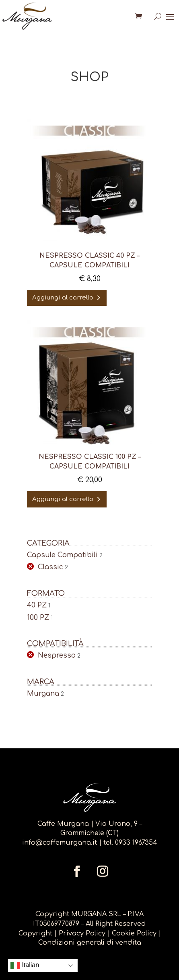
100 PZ (38, 618)
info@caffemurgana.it (60, 843)
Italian (25, 966)
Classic (50, 567)
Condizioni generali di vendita (90, 943)
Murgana (43, 694)
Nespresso (57, 655)
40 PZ (37, 605)
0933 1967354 (136, 843)
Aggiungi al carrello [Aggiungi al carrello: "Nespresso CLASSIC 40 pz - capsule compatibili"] (63, 298)
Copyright (35, 933)
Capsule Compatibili (62, 555)
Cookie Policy (134, 933)
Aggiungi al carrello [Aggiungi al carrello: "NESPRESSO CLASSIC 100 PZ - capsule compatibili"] (63, 499)
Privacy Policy (83, 933)
